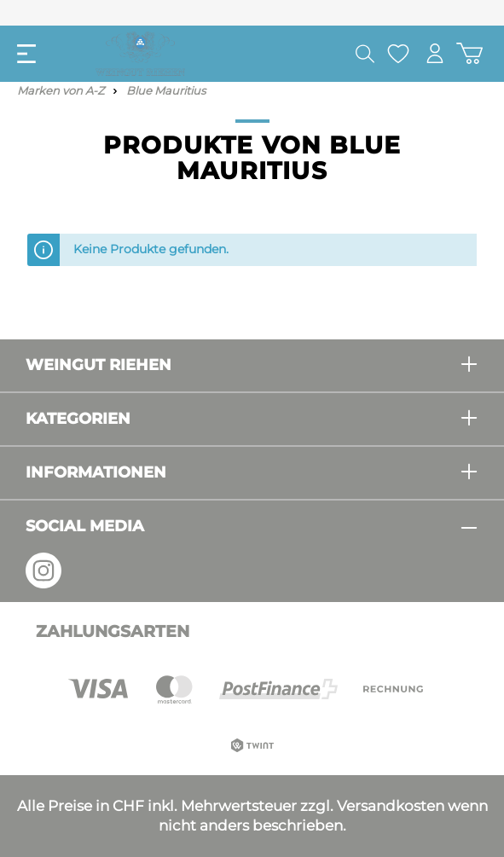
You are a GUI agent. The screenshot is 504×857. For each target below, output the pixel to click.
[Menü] (26, 54)
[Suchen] (365, 54)
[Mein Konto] (435, 53)
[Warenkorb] (469, 53)
